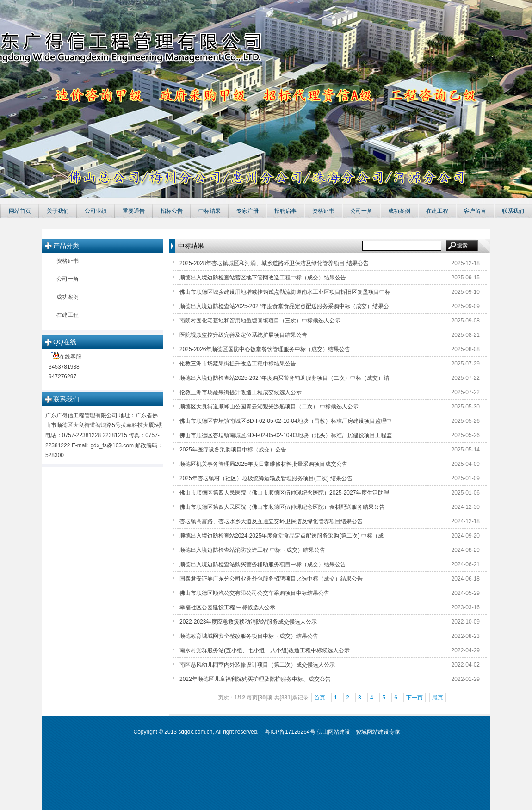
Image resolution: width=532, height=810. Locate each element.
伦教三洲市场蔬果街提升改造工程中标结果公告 (238, 364)
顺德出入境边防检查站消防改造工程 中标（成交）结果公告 (252, 550)
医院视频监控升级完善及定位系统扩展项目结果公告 (243, 335)
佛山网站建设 (334, 732)
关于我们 (58, 211)
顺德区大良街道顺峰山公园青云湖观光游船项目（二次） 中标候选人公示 (269, 407)
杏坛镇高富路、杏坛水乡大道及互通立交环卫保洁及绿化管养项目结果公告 (271, 521)
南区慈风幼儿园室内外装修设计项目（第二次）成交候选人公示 (257, 665)
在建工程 (437, 211)
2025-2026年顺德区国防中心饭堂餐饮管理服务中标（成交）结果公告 (265, 349)
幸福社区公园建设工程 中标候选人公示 (227, 607)
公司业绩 (96, 211)
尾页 (438, 698)
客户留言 (475, 211)
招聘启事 (285, 211)
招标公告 (172, 211)
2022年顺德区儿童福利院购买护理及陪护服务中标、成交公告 (255, 679)
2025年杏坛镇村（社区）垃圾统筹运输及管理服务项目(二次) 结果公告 (266, 478)
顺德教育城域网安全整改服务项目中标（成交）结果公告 (249, 636)
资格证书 (323, 211)
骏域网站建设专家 (378, 732)
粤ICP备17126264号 (290, 732)
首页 (320, 698)
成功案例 (399, 211)
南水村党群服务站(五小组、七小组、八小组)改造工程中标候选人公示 (265, 650)
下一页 (414, 698)
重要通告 (134, 211)
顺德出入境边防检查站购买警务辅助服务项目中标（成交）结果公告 (263, 564)
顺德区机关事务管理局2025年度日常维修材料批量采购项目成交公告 (263, 464)
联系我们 (513, 211)
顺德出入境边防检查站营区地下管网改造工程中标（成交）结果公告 (263, 278)
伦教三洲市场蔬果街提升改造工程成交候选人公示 (241, 392)
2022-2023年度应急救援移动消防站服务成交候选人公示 (248, 622)
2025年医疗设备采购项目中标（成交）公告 (233, 450)
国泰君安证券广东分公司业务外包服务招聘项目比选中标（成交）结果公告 (271, 579)
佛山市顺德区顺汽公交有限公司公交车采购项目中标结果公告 (254, 593)
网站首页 (20, 211)
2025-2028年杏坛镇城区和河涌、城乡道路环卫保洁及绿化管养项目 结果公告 (274, 263)
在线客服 (105, 368)
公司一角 (361, 211)
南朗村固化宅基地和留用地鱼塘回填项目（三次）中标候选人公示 (260, 321)
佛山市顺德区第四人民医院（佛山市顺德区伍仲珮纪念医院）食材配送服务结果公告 (282, 507)
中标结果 (210, 211)
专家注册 (247, 211)
